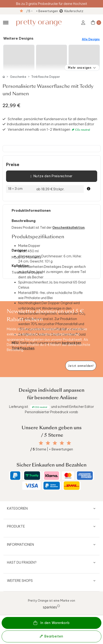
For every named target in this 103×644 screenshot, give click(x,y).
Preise (13, 165)
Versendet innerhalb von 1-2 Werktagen (49, 130)
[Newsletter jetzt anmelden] (81, 366)
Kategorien (17, 508)
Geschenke (18, 77)
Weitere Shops (20, 581)
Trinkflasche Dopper (46, 77)
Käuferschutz (74, 11)
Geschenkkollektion (68, 228)
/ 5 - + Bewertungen (42, 11)
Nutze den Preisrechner (51, 176)
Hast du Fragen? (22, 562)
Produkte (16, 526)
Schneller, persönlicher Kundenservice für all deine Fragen (52, 119)
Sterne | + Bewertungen (52, 449)
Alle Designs (91, 39)
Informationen (20, 545)
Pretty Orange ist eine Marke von (51, 604)
